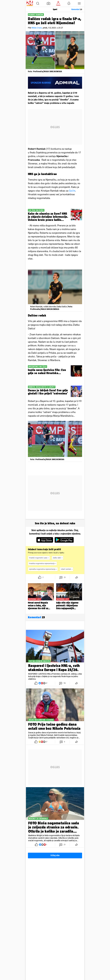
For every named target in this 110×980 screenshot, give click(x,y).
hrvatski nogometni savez (39, 558)
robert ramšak (67, 569)
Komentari (77, 9)
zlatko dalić (58, 558)
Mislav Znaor (37, 28)
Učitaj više (55, 855)
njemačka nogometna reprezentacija (43, 569)
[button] (38, 3)
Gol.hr (72, 191)
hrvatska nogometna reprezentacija (43, 563)
